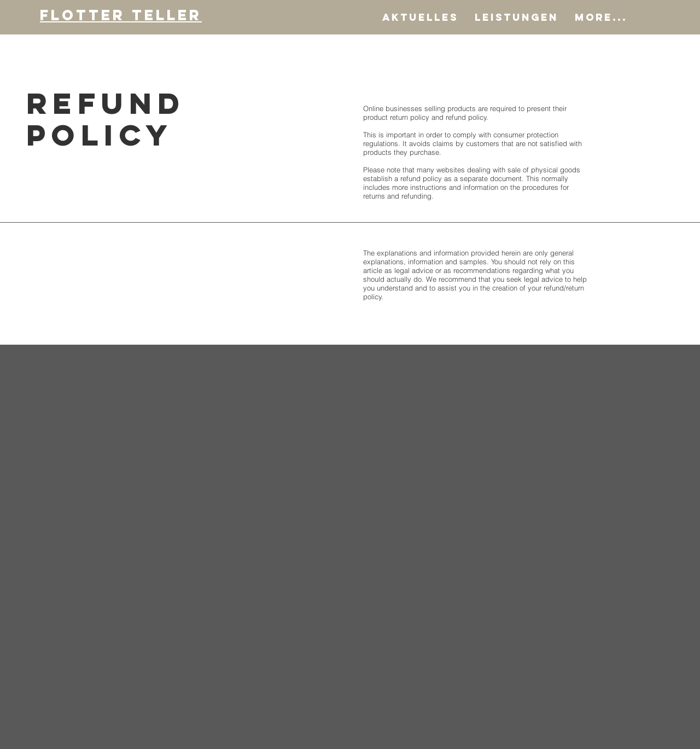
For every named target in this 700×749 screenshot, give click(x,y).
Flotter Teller (121, 15)
